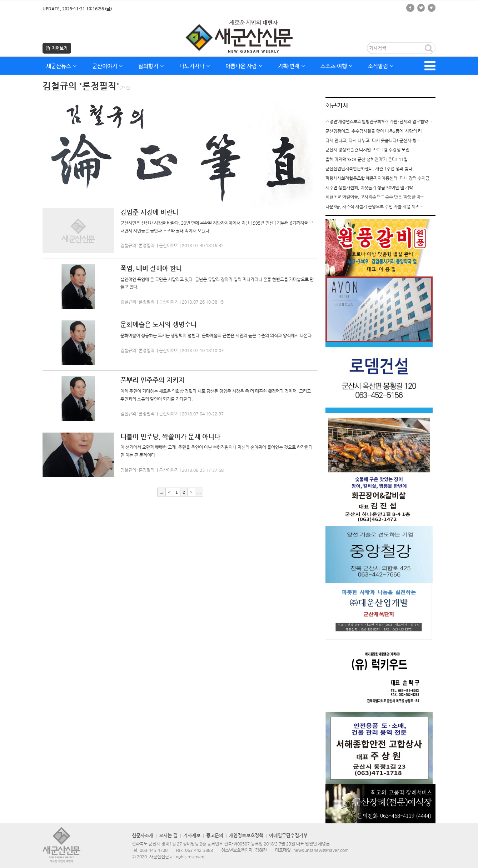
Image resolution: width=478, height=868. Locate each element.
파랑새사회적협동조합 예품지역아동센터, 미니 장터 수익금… (379, 178)
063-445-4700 (154, 850)
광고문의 (215, 835)
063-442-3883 (199, 850)
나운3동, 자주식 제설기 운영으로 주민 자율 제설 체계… (374, 206)
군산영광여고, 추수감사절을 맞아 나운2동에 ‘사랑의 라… (376, 131)
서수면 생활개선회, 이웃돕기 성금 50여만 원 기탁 (369, 188)
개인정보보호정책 (246, 835)
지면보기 (57, 48)
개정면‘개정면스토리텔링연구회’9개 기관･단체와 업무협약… (379, 121)
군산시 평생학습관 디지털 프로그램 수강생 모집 (367, 150)
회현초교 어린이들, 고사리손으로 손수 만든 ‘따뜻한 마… (375, 197)
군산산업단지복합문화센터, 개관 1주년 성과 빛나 (369, 169)
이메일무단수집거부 (288, 835)
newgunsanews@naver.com (321, 850)
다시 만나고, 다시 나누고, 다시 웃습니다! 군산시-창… (373, 140)
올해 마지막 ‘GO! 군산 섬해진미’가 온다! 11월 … (369, 159)
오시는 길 (168, 835)
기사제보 (192, 835)
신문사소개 (143, 835)
